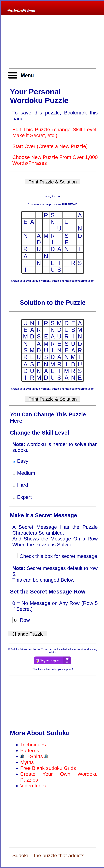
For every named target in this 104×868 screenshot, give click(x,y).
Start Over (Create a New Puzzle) (50, 146)
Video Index (34, 786)
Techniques (33, 745)
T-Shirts (34, 756)
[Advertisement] (53, 42)
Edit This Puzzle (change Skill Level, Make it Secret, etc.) (55, 132)
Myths (27, 762)
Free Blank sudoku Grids (48, 768)
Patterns (30, 751)
